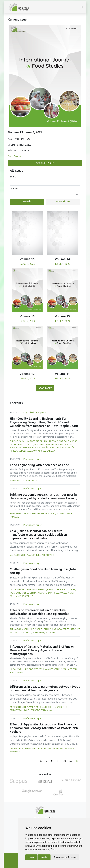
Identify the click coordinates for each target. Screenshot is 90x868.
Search (14, 177)
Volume (14, 188)
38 (64, 761)
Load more (45, 388)
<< (41, 761)
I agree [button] (31, 857)
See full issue (45, 163)
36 (52, 761)
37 (58, 761)
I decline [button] (44, 857)
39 (71, 761)
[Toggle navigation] (82, 7)
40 (77, 761)
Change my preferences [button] (65, 857)
